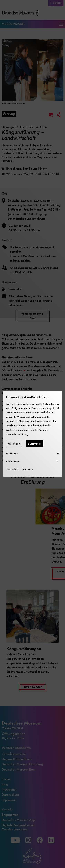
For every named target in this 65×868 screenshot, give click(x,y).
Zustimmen (35, 444)
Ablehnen (14, 444)
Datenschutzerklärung (17, 434)
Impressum (27, 469)
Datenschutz (12, 469)
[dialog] (32, 434)
